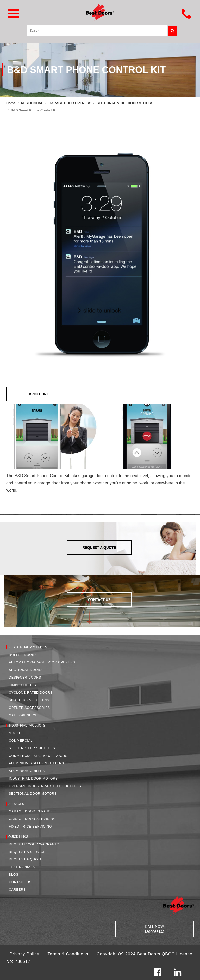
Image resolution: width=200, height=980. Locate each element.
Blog (14, 875)
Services (16, 804)
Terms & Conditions (68, 954)
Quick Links (18, 837)
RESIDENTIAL (32, 103)
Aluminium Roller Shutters (36, 763)
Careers (17, 890)
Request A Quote (26, 859)
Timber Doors (23, 685)
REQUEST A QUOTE (99, 547)
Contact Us (20, 882)
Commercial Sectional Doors (38, 756)
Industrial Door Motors (33, 779)
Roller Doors (23, 655)
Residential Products (28, 647)
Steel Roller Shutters (32, 748)
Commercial (21, 741)
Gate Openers (23, 715)
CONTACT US (99, 599)
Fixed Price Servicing (30, 827)
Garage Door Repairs (30, 811)
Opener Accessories (29, 708)
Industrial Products (27, 726)
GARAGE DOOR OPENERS (70, 103)
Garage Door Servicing (32, 819)
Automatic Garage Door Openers (42, 662)
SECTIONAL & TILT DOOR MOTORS (125, 103)
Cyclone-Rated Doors (31, 693)
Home (11, 103)
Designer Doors (25, 678)
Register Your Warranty (34, 844)
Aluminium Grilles (27, 771)
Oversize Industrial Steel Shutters (45, 786)
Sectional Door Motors (33, 794)
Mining (15, 733)
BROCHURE (39, 394)
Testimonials (22, 867)
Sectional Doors (26, 670)
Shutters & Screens (29, 700)
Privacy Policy (25, 954)
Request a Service (27, 852)
